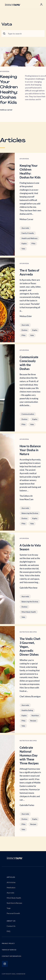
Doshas (24, 330)
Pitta (33, 243)
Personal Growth (13, 913)
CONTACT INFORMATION (11, 956)
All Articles (11, 882)
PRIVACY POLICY (8, 943)
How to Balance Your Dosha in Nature (30, 450)
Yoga (9, 908)
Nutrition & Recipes (14, 903)
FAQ (8, 931)
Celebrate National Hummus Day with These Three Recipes (29, 755)
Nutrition (35, 715)
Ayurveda (25, 228)
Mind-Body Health (29, 612)
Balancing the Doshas (30, 513)
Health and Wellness (30, 238)
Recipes (33, 721)
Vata (23, 249)
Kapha (24, 243)
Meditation (11, 888)
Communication (28, 414)
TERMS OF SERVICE (9, 950)
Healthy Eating (27, 710)
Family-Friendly (28, 233)
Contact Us (11, 926)
